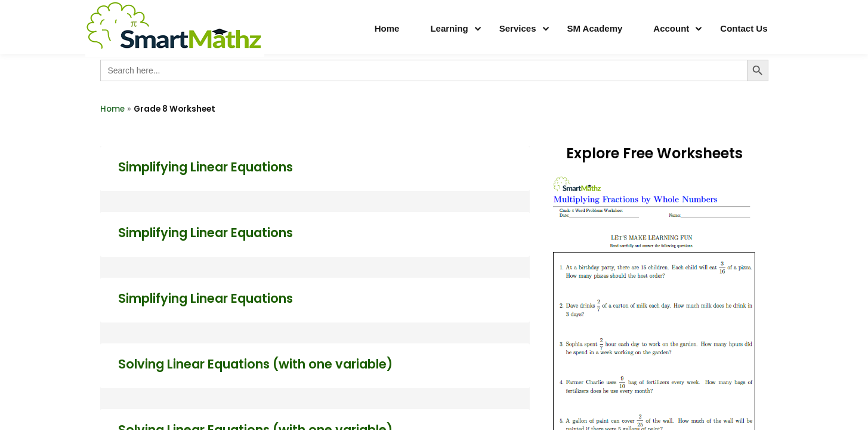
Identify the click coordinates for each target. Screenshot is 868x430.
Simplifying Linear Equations (206, 167)
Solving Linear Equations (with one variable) (255, 364)
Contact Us (744, 28)
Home (387, 28)
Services (518, 28)
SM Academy (595, 28)
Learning (449, 28)
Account (671, 28)
